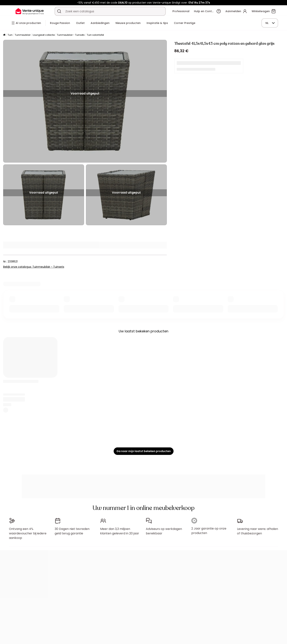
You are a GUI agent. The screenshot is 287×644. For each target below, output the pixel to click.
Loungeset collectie (44, 35)
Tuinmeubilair (23, 35)
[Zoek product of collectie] (59, 11)
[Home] (4, 35)
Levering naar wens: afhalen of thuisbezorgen (258, 531)
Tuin (10, 35)
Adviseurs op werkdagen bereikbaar (164, 531)
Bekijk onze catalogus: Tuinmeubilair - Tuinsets (34, 267)
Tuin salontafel (95, 35)
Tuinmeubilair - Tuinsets (71, 35)
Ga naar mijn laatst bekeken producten (144, 451)
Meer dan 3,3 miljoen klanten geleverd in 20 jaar (120, 531)
